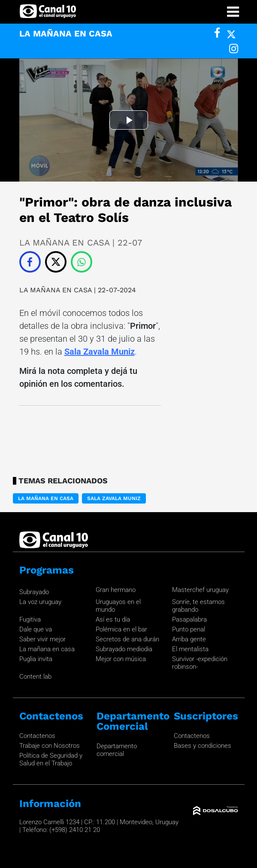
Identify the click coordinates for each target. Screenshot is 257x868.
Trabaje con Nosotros (50, 746)
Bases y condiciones (203, 746)
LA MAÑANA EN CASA (56, 290)
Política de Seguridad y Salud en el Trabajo (51, 759)
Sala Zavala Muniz (100, 352)
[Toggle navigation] (233, 12)
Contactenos (37, 736)
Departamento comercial (117, 750)
